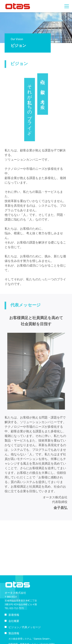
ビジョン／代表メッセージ (25, 627)
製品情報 (14, 633)
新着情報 (14, 615)
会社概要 (14, 621)
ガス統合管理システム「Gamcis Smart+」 (30, 639)
